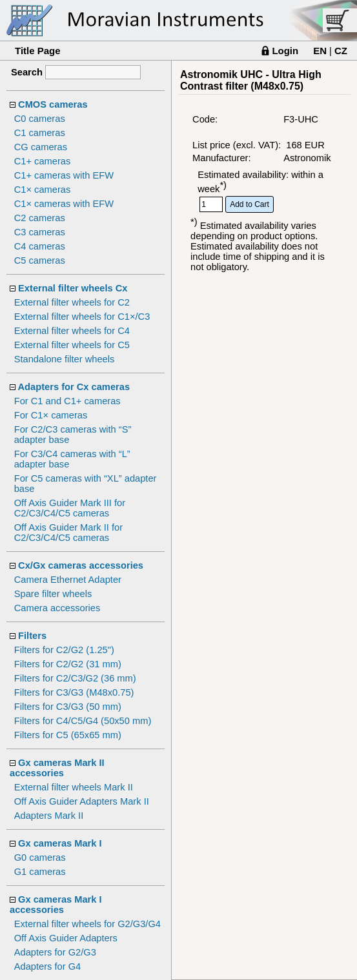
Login (285, 51)
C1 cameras (40, 133)
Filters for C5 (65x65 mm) (68, 735)
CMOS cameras (53, 104)
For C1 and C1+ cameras (67, 401)
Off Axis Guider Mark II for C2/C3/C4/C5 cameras (68, 533)
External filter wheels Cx (73, 288)
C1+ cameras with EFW (64, 175)
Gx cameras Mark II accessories (57, 768)
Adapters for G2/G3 (55, 952)
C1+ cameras (43, 161)
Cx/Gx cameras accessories (81, 565)
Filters (32, 636)
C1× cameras (43, 190)
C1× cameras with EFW (64, 204)
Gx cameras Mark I (60, 843)
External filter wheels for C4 (72, 331)
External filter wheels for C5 (72, 345)
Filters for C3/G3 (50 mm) (68, 707)
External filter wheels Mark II (74, 787)
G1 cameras (40, 872)
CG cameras (41, 147)
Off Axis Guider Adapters (66, 938)
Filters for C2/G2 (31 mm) (68, 664)
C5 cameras (40, 260)
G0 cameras (40, 857)
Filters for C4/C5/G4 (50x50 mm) (83, 721)
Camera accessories (57, 608)
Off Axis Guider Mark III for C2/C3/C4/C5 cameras (70, 508)
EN (320, 51)
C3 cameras (40, 232)
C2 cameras (40, 218)
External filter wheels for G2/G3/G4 (87, 924)
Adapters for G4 (47, 966)
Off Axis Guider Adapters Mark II (82, 801)
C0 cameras (40, 119)
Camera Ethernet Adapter (68, 580)
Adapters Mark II (49, 816)
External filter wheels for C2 (72, 302)
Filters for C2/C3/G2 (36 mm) (75, 678)
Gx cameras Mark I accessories (56, 905)
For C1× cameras (51, 415)
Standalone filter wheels (65, 359)
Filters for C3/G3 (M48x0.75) (74, 692)
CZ (341, 51)
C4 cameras (40, 246)
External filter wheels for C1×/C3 (82, 317)
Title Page (38, 51)
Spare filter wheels (53, 594)
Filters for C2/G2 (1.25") (64, 650)
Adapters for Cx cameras (74, 387)
